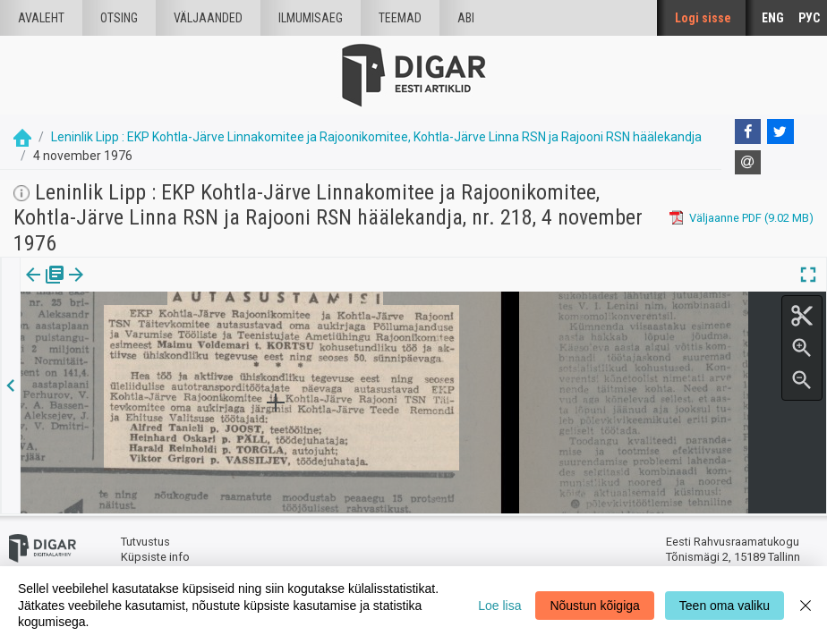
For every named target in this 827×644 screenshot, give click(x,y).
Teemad (400, 18)
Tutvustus (145, 542)
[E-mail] (748, 163)
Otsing (119, 18)
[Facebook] (748, 131)
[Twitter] (780, 131)
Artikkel (125, 287)
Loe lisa (499, 606)
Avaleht (41, 18)
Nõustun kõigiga (594, 606)
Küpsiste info (155, 557)
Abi (466, 18)
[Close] (806, 605)
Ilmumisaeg (311, 18)
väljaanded (208, 18)
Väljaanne (45, 287)
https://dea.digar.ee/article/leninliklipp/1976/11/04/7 (155, 336)
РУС (809, 18)
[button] (153, 287)
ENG (773, 18)
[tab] (45, 288)
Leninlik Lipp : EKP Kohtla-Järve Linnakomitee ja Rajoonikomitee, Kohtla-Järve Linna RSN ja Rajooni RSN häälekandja (376, 137)
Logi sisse (703, 18)
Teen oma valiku (725, 606)
